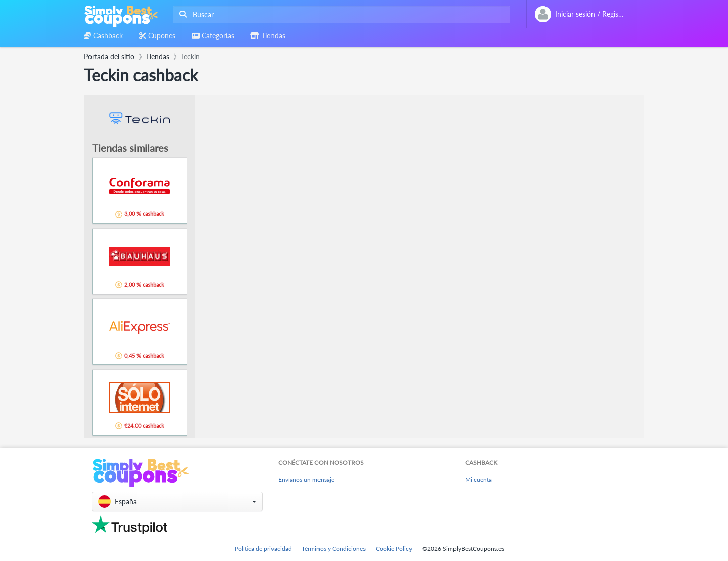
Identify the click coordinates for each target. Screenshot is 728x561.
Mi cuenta (479, 479)
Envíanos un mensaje (306, 479)
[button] (177, 502)
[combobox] (339, 14)
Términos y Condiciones (334, 549)
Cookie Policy (394, 549)
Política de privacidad (263, 549)
